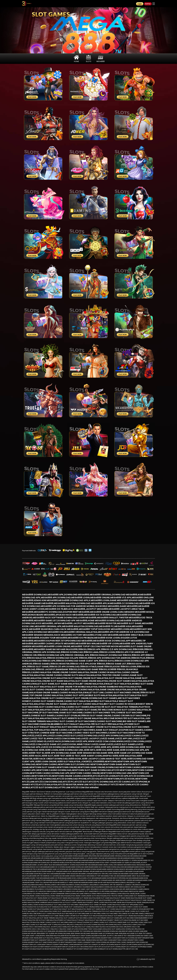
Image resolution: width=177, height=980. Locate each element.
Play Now (32, 97)
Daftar (148, 4)
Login (140, 4)
